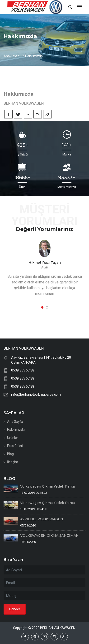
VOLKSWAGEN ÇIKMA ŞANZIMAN (49, 536)
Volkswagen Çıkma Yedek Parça (47, 486)
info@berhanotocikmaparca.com (36, 395)
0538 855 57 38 (23, 386)
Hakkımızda (16, 430)
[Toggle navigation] (80, 7)
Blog (10, 454)
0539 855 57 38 (23, 370)
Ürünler (13, 438)
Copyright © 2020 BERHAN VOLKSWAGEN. (44, 628)
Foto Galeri (15, 446)
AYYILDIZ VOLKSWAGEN (42, 519)
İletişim (13, 462)
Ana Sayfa (12, 56)
